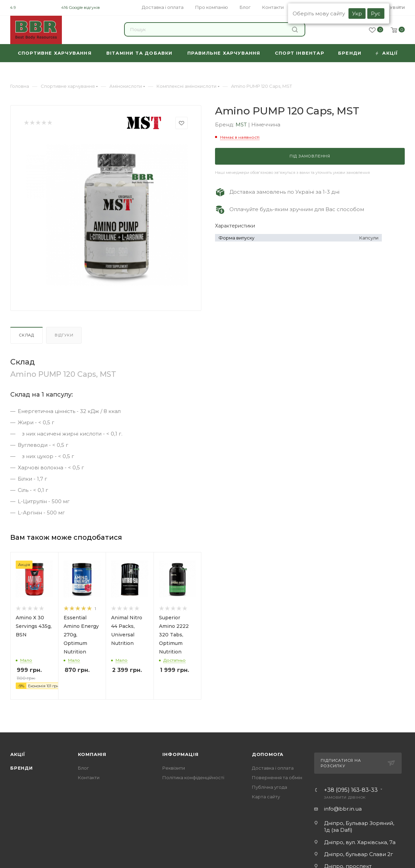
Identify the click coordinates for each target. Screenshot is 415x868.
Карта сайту (266, 797)
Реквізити (174, 768)
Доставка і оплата (273, 768)
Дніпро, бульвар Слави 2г (359, 854)
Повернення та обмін (277, 777)
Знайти (295, 30)
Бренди (22, 768)
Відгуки (64, 335)
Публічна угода (270, 787)
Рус (376, 13)
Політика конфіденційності (193, 777)
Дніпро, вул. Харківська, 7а (360, 842)
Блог (83, 768)
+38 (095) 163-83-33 (351, 790)
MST (242, 125)
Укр (357, 13)
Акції (18, 754)
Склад (26, 335)
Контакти (89, 777)
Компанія (92, 754)
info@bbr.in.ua (343, 809)
